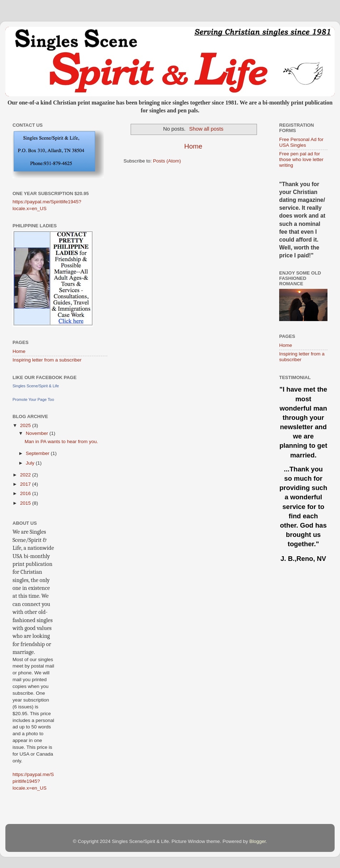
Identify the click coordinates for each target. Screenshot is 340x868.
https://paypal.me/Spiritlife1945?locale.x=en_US (33, 781)
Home (193, 146)
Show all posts (207, 129)
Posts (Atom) (167, 161)
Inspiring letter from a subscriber (47, 360)
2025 (26, 425)
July (31, 463)
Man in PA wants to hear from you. (61, 442)
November (38, 433)
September (38, 453)
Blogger (258, 841)
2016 (26, 493)
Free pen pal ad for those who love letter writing (301, 159)
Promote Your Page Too (33, 399)
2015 (26, 503)
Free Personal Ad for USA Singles (301, 142)
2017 (26, 484)
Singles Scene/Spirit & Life (36, 386)
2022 (26, 475)
